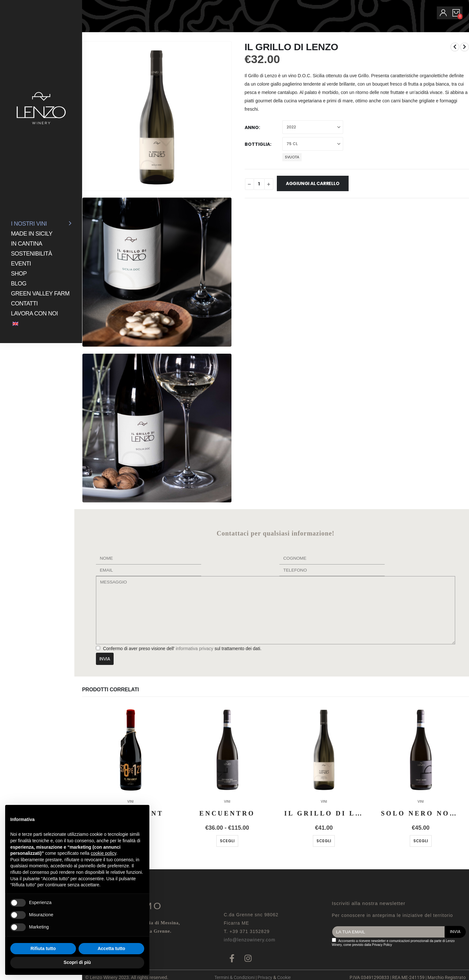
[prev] (455, 47)
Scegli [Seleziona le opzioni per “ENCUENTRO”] (227, 841)
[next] (464, 47)
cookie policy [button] (103, 853)
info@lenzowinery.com (249, 940)
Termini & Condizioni (234, 977)
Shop (19, 274)
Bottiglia (257, 144)
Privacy (265, 977)
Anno (252, 127)
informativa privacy (194, 649)
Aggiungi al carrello (313, 183)
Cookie (284, 977)
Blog (19, 284)
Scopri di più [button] (77, 962)
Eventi (21, 264)
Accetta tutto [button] (111, 948)
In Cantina (27, 244)
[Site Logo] (41, 108)
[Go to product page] (131, 749)
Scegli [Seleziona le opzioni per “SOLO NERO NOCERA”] (421, 841)
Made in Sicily (32, 234)
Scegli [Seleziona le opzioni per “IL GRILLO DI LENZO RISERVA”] (324, 841)
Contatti (24, 303)
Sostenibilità (32, 254)
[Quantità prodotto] (259, 184)
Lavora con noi (34, 313)
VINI (227, 802)
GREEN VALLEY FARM (40, 294)
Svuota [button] (292, 157)
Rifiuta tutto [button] (43, 948)
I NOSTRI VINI (29, 224)
